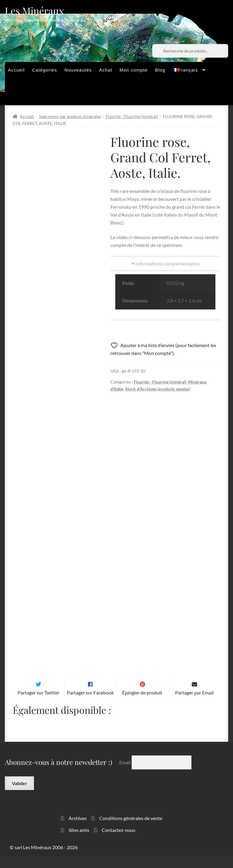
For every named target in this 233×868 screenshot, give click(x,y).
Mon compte (134, 70)
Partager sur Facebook (90, 704)
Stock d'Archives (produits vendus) (158, 389)
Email (125, 774)
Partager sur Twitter (39, 704)
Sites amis (79, 842)
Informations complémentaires (165, 263)
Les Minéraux (34, 10)
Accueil (16, 70)
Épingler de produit (142, 704)
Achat (105, 70)
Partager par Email (194, 704)
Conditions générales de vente (131, 830)
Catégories (45, 70)
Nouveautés (78, 70)
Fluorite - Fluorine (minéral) (132, 116)
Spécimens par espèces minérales (70, 116)
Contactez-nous (118, 842)
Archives (78, 830)
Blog (160, 70)
